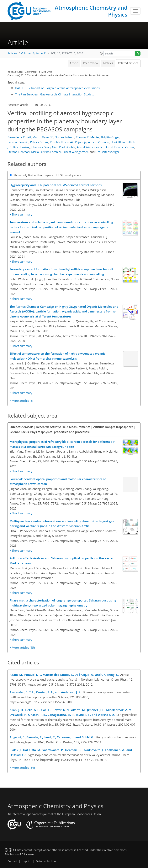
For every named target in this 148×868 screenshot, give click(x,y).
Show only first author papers (31, 175)
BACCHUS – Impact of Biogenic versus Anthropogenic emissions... (59, 88)
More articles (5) (22, 401)
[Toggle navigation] (135, 11)
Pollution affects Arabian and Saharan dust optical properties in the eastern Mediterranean (63, 561)
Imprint (27, 861)
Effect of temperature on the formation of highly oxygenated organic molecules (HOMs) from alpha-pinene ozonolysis (57, 356)
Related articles (128, 63)
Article (74, 63)
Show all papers (69, 175)
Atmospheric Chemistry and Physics (91, 11)
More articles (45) (23, 647)
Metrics (108, 63)
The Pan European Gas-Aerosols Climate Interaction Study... (55, 94)
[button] (101, 53)
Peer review (91, 63)
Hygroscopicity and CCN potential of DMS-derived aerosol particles (56, 185)
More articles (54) (23, 768)
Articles (12, 53)
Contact (12, 861)
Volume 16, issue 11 (34, 53)
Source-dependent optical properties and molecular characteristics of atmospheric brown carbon (58, 481)
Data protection (46, 861)
